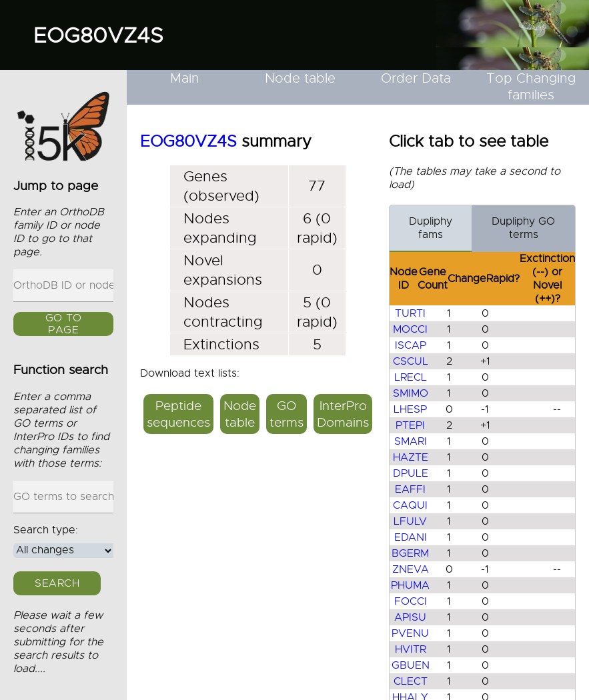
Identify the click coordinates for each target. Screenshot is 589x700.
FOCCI (411, 601)
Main (185, 78)
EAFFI (410, 489)
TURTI (410, 313)
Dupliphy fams (431, 228)
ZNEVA (411, 569)
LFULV (410, 521)
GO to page (64, 324)
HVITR (411, 649)
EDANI (411, 537)
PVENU (410, 633)
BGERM (410, 553)
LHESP (410, 409)
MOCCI (410, 329)
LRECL (411, 377)
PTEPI (410, 425)
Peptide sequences (178, 414)
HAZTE (411, 457)
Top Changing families (531, 87)
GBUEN (411, 665)
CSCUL (411, 361)
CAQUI (410, 505)
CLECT (411, 681)
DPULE (411, 473)
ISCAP (411, 345)
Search (57, 583)
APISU (410, 617)
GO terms (286, 414)
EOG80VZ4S (98, 35)
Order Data (416, 78)
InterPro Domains (343, 414)
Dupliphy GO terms (523, 228)
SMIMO (411, 393)
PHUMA (410, 585)
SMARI (411, 441)
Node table (300, 78)
